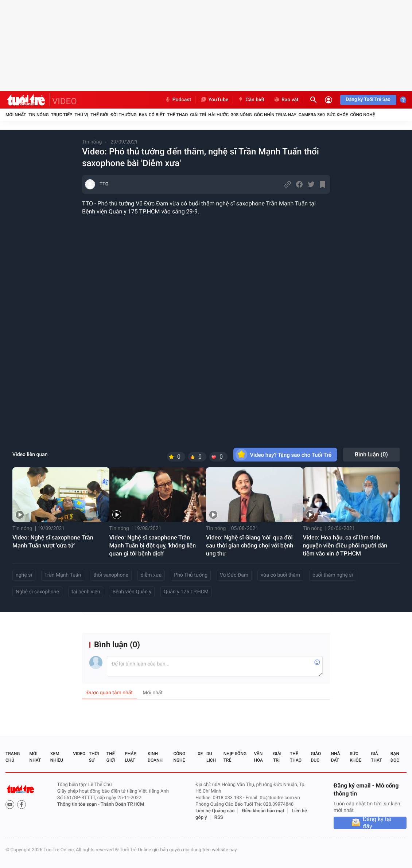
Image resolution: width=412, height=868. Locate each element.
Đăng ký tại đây (377, 823)
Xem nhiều (57, 757)
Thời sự (94, 757)
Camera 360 (312, 115)
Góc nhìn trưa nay (275, 115)
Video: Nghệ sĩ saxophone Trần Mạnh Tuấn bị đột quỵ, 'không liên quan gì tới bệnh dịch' (153, 545)
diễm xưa (151, 575)
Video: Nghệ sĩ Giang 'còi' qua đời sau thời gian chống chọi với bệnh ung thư (250, 545)
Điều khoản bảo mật (263, 811)
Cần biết (251, 100)
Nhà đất (335, 757)
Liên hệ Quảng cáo (215, 811)
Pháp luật (131, 757)
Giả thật (376, 757)
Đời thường (124, 115)
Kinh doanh (155, 757)
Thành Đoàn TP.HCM (122, 804)
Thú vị (81, 115)
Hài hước (218, 115)
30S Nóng (241, 115)
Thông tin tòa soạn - (79, 804)
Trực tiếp (62, 115)
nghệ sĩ (24, 575)
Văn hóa (258, 757)
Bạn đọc (395, 757)
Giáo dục (316, 757)
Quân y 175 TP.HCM (186, 592)
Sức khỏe (338, 115)
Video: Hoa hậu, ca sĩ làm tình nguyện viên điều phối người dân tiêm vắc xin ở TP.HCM (345, 545)
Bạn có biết (152, 115)
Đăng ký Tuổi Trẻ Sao (368, 100)
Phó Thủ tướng (191, 575)
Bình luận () (371, 454)
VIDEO (65, 101)
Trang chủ (13, 757)
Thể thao (177, 115)
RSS (219, 818)
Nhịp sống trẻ (235, 757)
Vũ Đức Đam (234, 575)
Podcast (178, 100)
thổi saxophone (111, 575)
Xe (200, 754)
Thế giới (99, 115)
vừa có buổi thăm (280, 575)
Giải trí (198, 115)
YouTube (214, 100)
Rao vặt (286, 100)
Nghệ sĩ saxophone (37, 592)
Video (79, 754)
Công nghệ (362, 115)
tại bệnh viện (86, 592)
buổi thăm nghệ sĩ (333, 575)
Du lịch (211, 757)
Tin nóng (39, 115)
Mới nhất (16, 115)
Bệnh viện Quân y (132, 592)
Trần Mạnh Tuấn (63, 575)
